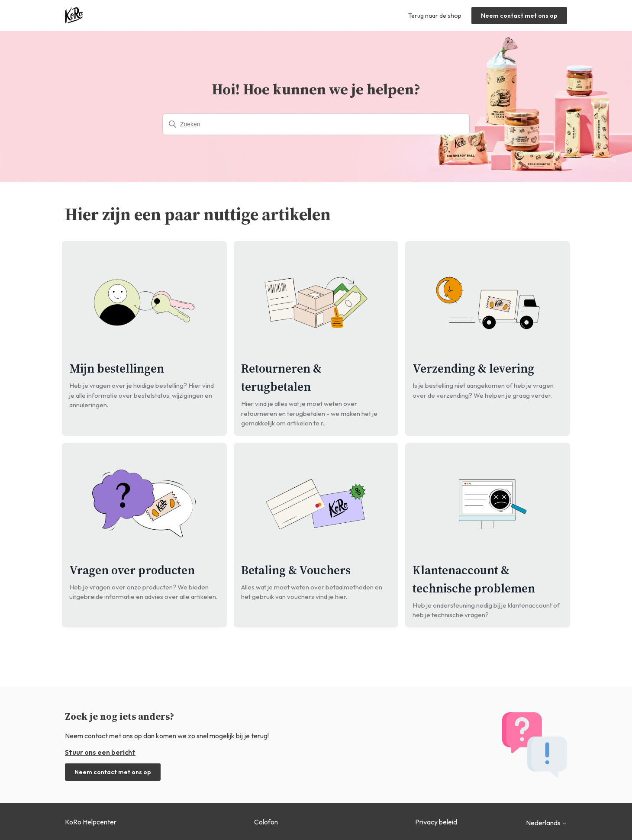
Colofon (266, 822)
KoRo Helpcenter (91, 822)
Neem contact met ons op (519, 16)
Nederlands (547, 823)
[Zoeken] (316, 124)
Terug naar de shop (435, 16)
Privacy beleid (436, 822)
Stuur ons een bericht (100, 752)
